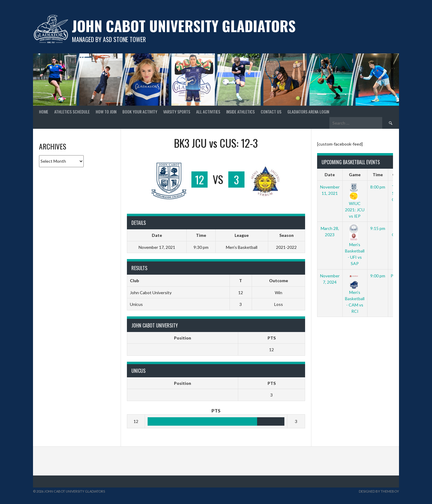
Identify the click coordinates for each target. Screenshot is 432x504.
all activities (208, 112)
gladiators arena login (308, 112)
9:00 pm (378, 276)
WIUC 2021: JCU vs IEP (355, 201)
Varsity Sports (177, 112)
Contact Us (271, 112)
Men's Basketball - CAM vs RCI (355, 293)
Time (378, 175)
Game (355, 175)
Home (44, 112)
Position (183, 338)
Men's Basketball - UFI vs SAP (355, 246)
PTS (272, 338)
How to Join (106, 112)
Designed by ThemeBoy (379, 491)
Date (330, 175)
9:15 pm (378, 228)
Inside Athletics (240, 112)
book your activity (140, 112)
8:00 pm (378, 187)
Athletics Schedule (72, 112)
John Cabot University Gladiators (184, 26)
